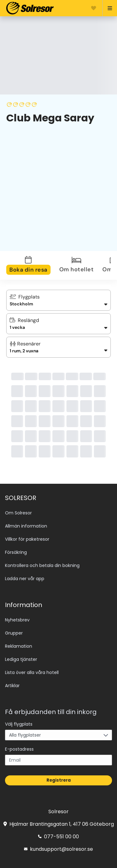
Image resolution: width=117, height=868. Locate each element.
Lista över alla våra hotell (32, 672)
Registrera (59, 780)
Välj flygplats (19, 724)
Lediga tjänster (21, 659)
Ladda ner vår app (25, 579)
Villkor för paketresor (27, 539)
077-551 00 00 (58, 837)
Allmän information (26, 526)
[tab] (32, 265)
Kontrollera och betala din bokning (42, 565)
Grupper (14, 633)
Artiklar (12, 686)
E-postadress (19, 749)
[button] (58, 347)
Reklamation (19, 646)
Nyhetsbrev (17, 620)
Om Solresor (18, 513)
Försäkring (16, 552)
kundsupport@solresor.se (58, 849)
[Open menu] (107, 8)
